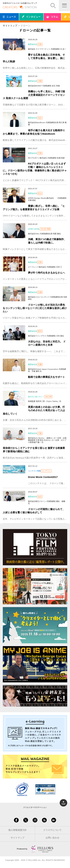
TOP (64, 803)
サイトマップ (18, 838)
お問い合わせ (52, 838)
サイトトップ (10, 26)
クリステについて (52, 830)
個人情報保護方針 (18, 830)
